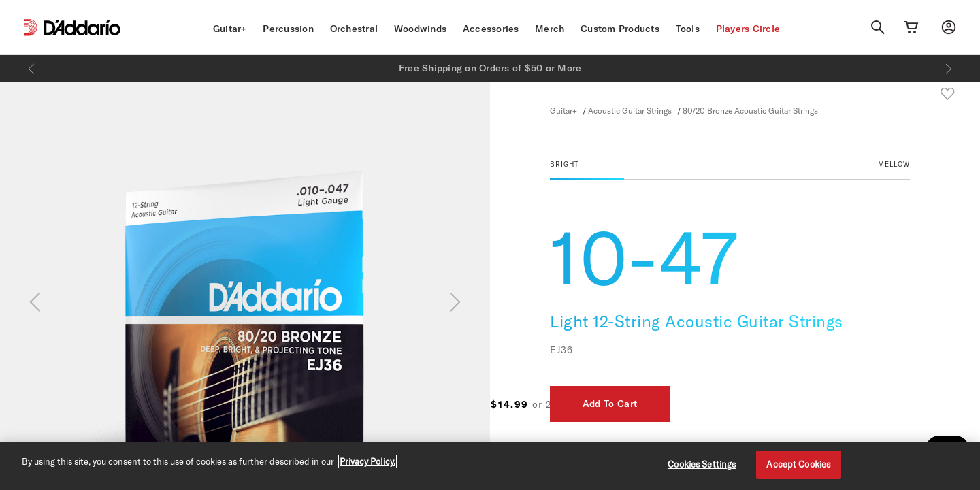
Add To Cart (860, 404)
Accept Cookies (798, 464)
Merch (550, 29)
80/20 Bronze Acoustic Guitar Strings (750, 110)
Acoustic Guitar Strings (630, 110)
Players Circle (748, 29)
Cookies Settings (702, 464)
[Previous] (31, 69)
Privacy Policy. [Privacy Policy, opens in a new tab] (367, 461)
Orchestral (354, 29)
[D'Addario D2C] (82, 28)
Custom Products (620, 29)
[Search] (878, 27)
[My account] (949, 27)
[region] (490, 466)
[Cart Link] (911, 27)
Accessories (491, 29)
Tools (688, 29)
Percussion (288, 29)
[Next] (949, 69)
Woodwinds (420, 29)
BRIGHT (565, 164)
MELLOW (894, 164)
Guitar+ (230, 29)
